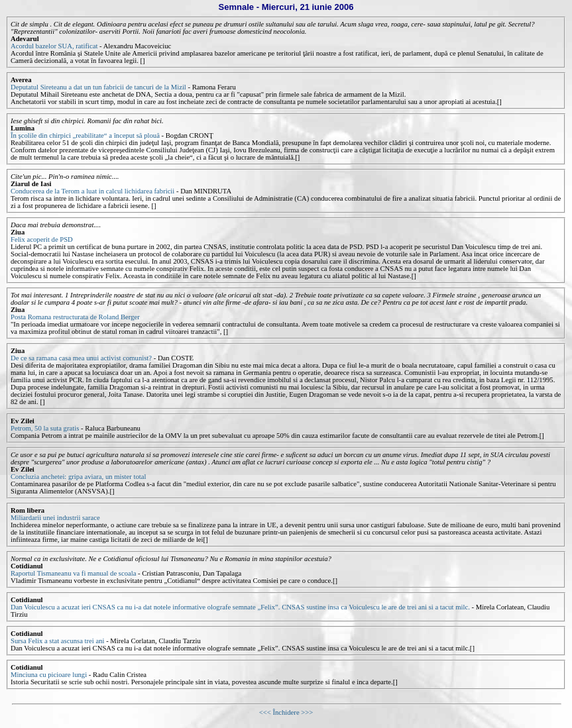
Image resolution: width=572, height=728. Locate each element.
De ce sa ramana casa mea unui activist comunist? (81, 358)
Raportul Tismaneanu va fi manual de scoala (74, 573)
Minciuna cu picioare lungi (50, 675)
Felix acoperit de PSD (42, 239)
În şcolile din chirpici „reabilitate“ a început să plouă (85, 135)
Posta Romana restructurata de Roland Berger (75, 317)
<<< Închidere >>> (286, 712)
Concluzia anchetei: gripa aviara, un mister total (78, 477)
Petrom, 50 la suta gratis (45, 428)
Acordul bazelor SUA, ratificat (55, 46)
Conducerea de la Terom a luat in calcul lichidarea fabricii (92, 191)
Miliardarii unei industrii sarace (55, 518)
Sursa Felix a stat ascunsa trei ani (58, 641)
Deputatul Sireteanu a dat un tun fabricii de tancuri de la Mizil (98, 87)
